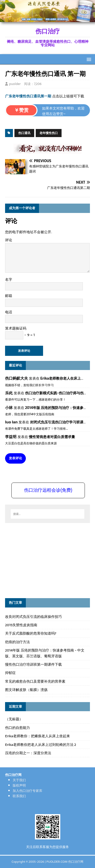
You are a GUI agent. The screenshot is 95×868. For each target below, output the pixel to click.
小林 (9, 408)
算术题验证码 (16, 328)
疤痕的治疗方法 (17, 642)
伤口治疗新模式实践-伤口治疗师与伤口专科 (60, 393)
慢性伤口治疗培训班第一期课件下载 (33, 664)
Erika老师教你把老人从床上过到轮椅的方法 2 (41, 745)
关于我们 (19, 780)
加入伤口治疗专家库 (27, 791)
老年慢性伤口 (49, 133)
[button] (88, 59)
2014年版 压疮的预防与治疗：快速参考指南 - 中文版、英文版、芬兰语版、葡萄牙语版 (45, 653)
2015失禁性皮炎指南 (21, 625)
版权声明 (19, 785)
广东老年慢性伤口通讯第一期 (28, 96)
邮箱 (9, 296)
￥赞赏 (21, 110)
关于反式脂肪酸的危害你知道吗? (31, 633)
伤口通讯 (24, 133)
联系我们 (19, 796)
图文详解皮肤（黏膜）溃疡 (26, 690)
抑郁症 (10, 673)
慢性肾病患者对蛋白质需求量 (52, 437)
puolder (15, 84)
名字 (9, 279)
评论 (9, 240)
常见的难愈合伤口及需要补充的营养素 (35, 681)
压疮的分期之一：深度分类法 (28, 753)
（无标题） (14, 719)
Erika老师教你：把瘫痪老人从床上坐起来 (37, 736)
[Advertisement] (43, 560)
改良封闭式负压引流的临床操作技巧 (33, 617)
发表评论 (15, 458)
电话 (9, 312)
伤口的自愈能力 (17, 728)
